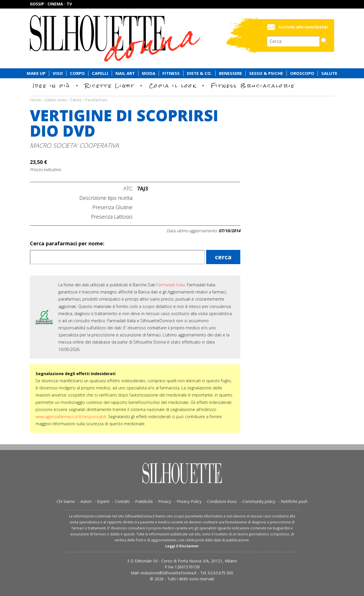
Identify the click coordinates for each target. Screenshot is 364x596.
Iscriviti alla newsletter (304, 27)
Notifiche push (294, 501)
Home (36, 100)
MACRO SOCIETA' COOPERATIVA (74, 145)
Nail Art (125, 73)
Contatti (122, 501)
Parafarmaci (96, 100)
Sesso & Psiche (266, 73)
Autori (86, 501)
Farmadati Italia (171, 285)
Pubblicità (144, 501)
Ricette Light (110, 86)
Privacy (165, 501)
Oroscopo (302, 73)
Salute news (182, 94)
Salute (329, 73)
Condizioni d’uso (222, 501)
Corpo (77, 73)
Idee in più (51, 86)
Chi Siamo (66, 501)
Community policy (259, 501)
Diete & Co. (199, 73)
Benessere (230, 73)
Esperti (103, 501)
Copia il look (173, 86)
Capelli (100, 73)
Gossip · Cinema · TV (51, 4)
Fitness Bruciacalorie (253, 86)
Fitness (171, 73)
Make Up (36, 73)
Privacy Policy (189, 501)
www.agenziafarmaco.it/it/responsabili (71, 417)
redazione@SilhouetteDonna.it (168, 573)
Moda (149, 73)
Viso (58, 73)
